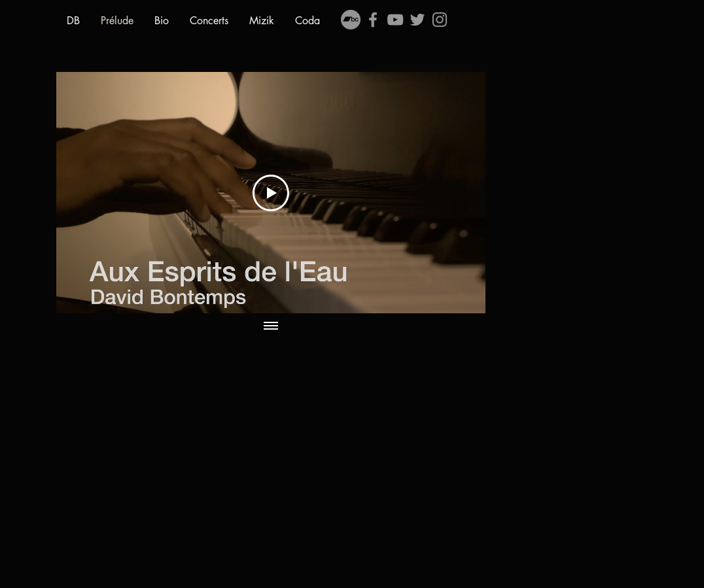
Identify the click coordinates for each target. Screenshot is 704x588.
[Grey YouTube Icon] (395, 20)
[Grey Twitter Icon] (417, 20)
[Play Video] (271, 193)
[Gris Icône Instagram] (440, 20)
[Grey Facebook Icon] (373, 20)
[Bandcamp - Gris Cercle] (351, 20)
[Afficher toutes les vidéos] (271, 326)
